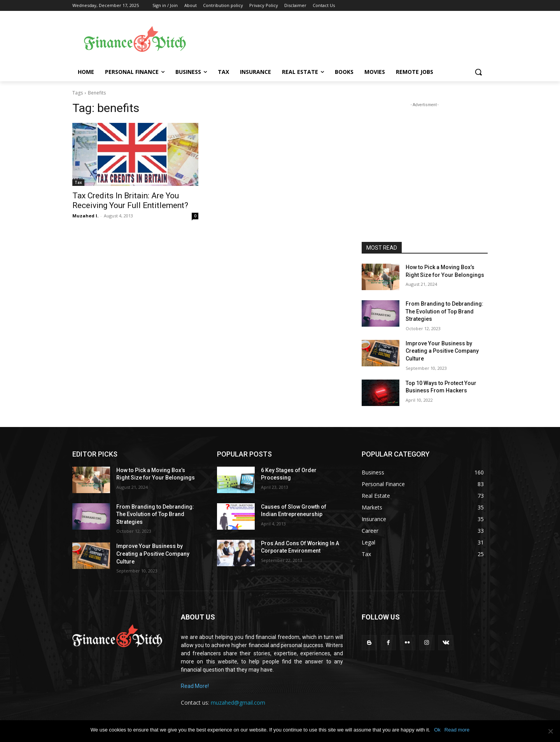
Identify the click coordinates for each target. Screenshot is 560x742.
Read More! (195, 686)
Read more (457, 730)
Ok (437, 730)
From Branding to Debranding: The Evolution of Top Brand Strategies (444, 311)
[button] (478, 72)
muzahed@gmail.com (238, 703)
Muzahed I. (85, 216)
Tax (78, 182)
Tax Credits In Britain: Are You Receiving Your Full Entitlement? (130, 200)
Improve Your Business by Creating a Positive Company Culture (442, 351)
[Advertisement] (342, 39)
